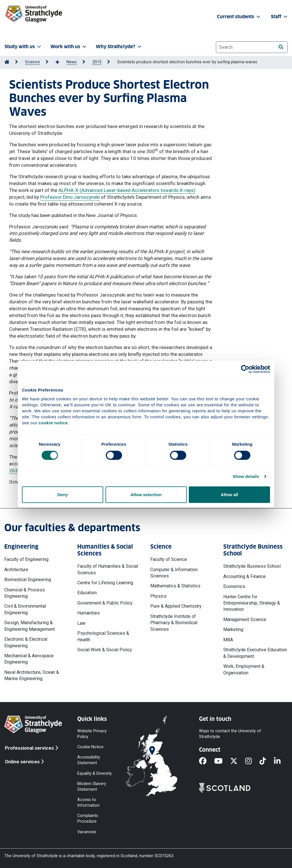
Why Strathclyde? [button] (119, 47)
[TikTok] (267, 761)
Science (33, 62)
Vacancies (87, 832)
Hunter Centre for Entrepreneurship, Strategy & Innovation (252, 603)
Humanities (89, 613)
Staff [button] (280, 17)
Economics (234, 586)
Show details (246, 476)
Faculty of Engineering (26, 559)
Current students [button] (239, 17)
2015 (97, 62)
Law (81, 623)
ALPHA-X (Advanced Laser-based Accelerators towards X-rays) (127, 190)
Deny (63, 494)
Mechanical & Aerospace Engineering (29, 659)
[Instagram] (252, 761)
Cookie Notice (90, 747)
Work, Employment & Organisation (244, 669)
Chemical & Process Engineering (25, 593)
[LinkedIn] (281, 761)
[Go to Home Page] (7, 62)
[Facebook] (207, 761)
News (72, 62)
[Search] (281, 47)
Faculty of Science (169, 559)
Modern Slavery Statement (92, 786)
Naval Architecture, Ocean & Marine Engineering (32, 675)
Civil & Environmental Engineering (25, 609)
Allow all (229, 494)
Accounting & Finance (245, 576)
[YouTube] (222, 761)
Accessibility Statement (89, 760)
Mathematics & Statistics (175, 586)
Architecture (16, 570)
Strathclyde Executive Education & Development (255, 653)
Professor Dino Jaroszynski (70, 197)
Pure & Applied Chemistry (176, 606)
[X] (238, 761)
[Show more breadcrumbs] (60, 62)
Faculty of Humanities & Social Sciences (108, 569)
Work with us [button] (69, 47)
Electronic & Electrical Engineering (26, 642)
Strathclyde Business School (252, 566)
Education (87, 593)
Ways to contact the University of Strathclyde (230, 734)
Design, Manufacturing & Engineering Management (30, 626)
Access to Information (88, 803)
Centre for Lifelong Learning (105, 583)
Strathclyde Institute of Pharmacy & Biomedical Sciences (174, 623)
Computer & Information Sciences (174, 573)
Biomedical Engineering (28, 580)
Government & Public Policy (105, 603)
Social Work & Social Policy (105, 650)
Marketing (233, 629)
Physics (158, 596)
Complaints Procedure (88, 819)
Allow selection (146, 494)
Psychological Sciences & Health (103, 636)
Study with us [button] (23, 47)
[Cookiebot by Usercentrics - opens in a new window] (245, 369)
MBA (228, 640)
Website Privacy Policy (92, 734)
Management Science (245, 619)
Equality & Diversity (95, 773)
